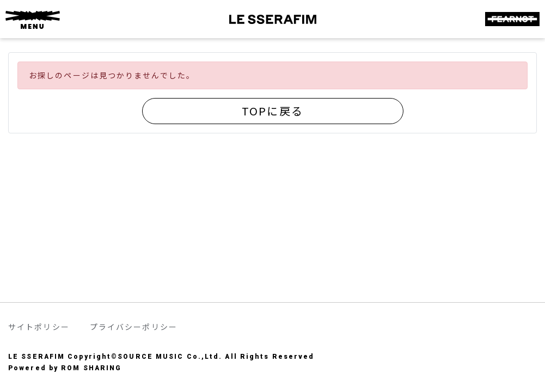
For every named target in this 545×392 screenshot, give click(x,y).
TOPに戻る (272, 111)
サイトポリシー (39, 327)
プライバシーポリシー (134, 327)
